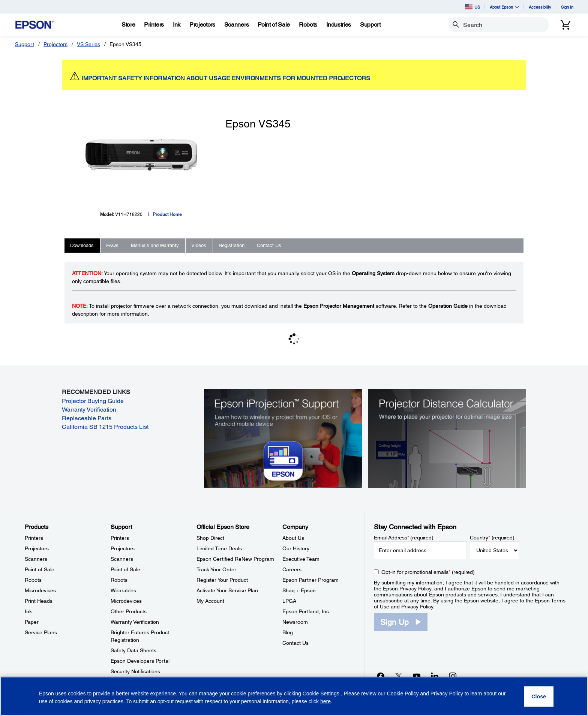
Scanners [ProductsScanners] (36, 559)
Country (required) (492, 538)
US (472, 7)
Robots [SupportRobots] (119, 580)
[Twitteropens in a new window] (399, 676)
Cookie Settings (322, 694)
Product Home (167, 214)
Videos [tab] (199, 245)
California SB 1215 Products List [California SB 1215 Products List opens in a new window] (105, 427)
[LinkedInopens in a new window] (435, 676)
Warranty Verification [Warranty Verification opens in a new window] (89, 410)
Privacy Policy (415, 589)
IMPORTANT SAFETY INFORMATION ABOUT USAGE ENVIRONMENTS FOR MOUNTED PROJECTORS (226, 78)
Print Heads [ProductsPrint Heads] (39, 601)
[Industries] (339, 25)
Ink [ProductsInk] (28, 611)
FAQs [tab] (112, 245)
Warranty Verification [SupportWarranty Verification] (135, 622)
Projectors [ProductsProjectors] (37, 548)
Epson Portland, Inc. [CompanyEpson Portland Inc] (306, 611)
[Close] (539, 697)
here (325, 701)
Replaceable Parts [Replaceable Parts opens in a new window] (87, 418)
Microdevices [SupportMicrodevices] (126, 601)
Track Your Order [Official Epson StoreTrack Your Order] (216, 569)
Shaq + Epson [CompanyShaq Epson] (299, 590)
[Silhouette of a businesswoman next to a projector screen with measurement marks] (447, 437)
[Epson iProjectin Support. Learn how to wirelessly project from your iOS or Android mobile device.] (283, 437)
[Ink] (177, 25)
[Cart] (565, 25)
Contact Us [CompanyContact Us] (295, 643)
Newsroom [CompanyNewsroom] (295, 622)
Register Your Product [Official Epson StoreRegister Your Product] (222, 580)
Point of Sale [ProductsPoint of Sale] (40, 569)
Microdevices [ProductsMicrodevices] (40, 590)
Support (25, 44)
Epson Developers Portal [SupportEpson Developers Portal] (140, 661)
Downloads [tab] (82, 245)
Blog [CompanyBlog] (288, 632)
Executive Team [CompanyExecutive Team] (301, 559)
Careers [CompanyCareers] (292, 569)
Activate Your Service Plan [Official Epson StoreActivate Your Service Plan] (227, 590)
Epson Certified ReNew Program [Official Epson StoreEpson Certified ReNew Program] (235, 559)
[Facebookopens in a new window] (381, 676)
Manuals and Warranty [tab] (155, 245)
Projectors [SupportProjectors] (123, 548)
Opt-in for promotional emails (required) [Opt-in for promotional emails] (428, 572)
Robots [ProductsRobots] (33, 580)
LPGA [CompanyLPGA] (289, 601)
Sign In (567, 7)
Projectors (55, 44)
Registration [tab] (232, 245)
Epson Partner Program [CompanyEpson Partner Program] (310, 580)
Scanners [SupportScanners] (122, 559)
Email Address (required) (404, 538)
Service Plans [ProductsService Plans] (41, 632)
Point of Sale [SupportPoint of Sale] (125, 569)
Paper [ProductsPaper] (32, 622)
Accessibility (540, 7)
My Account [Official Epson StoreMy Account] (210, 601)
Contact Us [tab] (269, 245)
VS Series (88, 44)
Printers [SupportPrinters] (120, 538)
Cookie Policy (403, 694)
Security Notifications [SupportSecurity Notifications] (135, 671)
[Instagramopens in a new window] (453, 676)
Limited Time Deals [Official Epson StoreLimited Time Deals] (219, 548)
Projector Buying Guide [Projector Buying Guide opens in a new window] (93, 401)
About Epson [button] (504, 7)
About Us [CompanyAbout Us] (293, 538)
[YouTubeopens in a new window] (417, 676)
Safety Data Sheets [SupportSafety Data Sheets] (133, 650)
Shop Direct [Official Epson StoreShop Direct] (210, 538)
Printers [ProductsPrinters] (34, 538)
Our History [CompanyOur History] (296, 548)
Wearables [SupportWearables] (123, 590)
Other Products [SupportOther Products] (129, 611)
